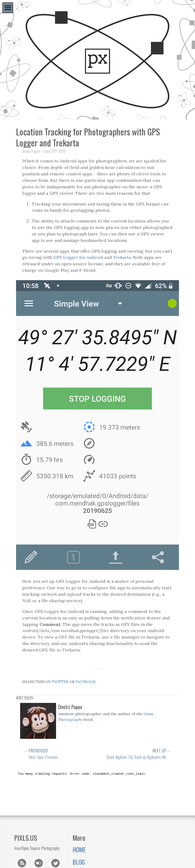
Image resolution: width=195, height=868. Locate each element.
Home (79, 849)
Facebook (86, 682)
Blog (79, 862)
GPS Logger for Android (78, 257)
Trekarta (122, 257)
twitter (60, 682)
